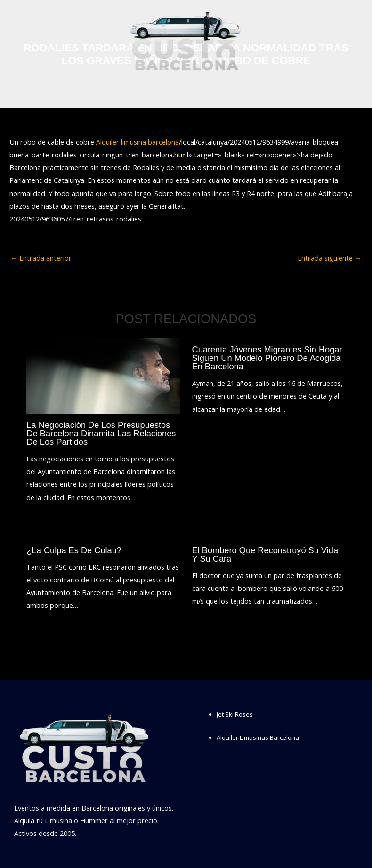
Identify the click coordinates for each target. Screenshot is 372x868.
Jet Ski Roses (235, 714)
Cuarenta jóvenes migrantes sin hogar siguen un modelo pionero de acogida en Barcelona (267, 358)
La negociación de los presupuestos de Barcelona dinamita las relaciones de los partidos (101, 433)
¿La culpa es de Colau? (74, 550)
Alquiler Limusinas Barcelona (258, 737)
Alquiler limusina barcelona (137, 142)
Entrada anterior (41, 258)
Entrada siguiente (330, 258)
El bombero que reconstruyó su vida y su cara (265, 554)
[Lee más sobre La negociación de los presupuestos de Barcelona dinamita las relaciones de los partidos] (103, 375)
